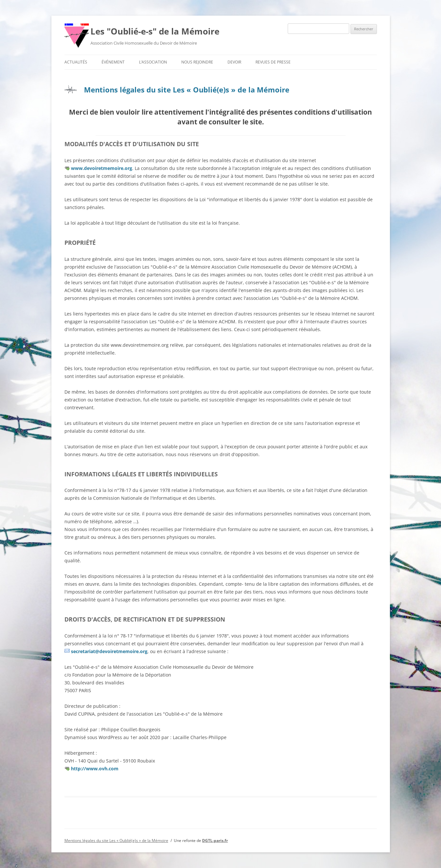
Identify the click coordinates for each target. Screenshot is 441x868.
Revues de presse (273, 62)
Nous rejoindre (197, 62)
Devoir (234, 62)
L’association (153, 62)
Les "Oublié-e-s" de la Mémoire (155, 31)
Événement (113, 62)
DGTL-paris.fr (215, 840)
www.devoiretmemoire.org (102, 168)
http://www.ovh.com (95, 769)
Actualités (76, 62)
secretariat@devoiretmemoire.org (109, 651)
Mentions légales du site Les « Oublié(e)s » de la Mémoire (187, 90)
